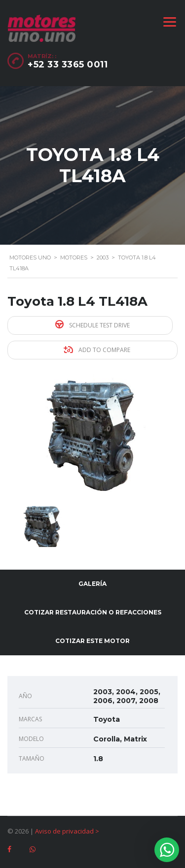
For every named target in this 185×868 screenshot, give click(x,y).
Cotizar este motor (92, 641)
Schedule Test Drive (92, 325)
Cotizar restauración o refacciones (93, 612)
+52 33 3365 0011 (68, 64)
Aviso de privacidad (64, 831)
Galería (92, 584)
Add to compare (97, 350)
